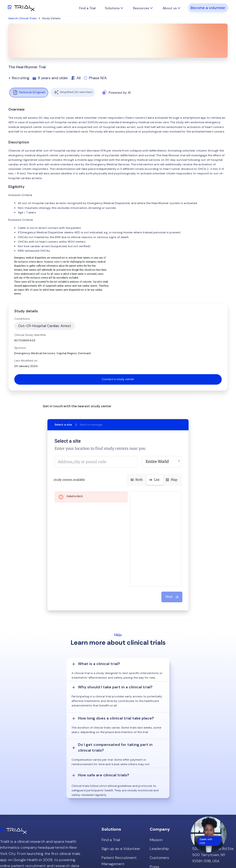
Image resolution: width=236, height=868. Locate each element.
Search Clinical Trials (23, 18)
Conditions (22, 319)
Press (154, 792)
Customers (159, 783)
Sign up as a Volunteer (121, 774)
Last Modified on (26, 361)
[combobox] (96, 462)
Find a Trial (87, 8)
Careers (157, 801)
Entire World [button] (157, 461)
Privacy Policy (162, 810)
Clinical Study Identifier (30, 335)
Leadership (159, 774)
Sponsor (20, 348)
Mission (156, 765)
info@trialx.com (206, 795)
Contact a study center (118, 379)
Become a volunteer (208, 7)
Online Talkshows (117, 813)
